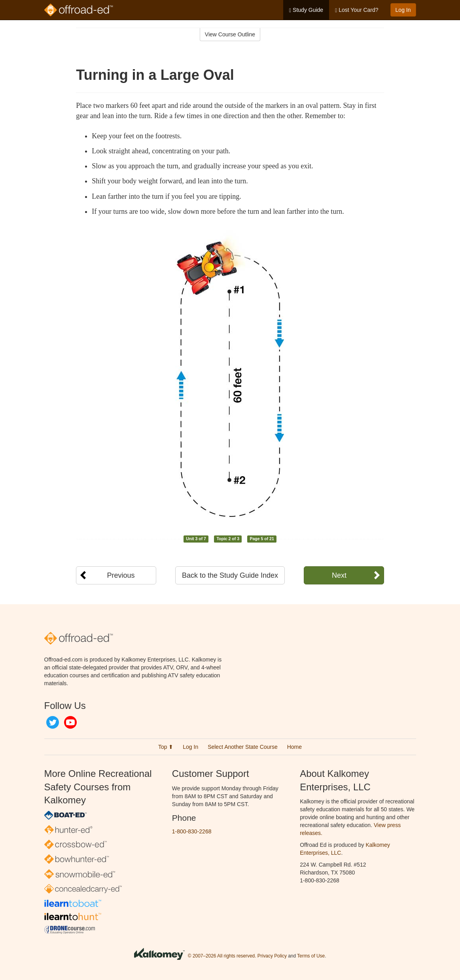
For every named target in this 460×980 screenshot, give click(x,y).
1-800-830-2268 (192, 831)
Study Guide (306, 10)
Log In (403, 10)
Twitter (53, 722)
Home (294, 747)
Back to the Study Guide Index (230, 575)
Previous (121, 575)
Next (339, 575)
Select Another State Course (243, 747)
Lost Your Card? (357, 10)
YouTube (70, 722)
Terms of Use (311, 956)
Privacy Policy (272, 956)
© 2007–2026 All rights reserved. (222, 956)
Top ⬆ (166, 747)
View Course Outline (230, 34)
